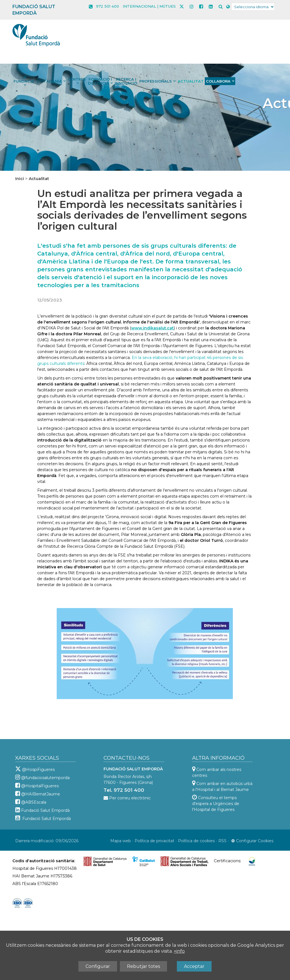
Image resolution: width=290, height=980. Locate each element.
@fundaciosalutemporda (45, 778)
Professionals (156, 81)
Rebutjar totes (143, 966)
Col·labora (218, 81)
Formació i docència (100, 81)
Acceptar (194, 966)
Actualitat (191, 81)
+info (179, 951)
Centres (77, 79)
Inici (20, 179)
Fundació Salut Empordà (45, 810)
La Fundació (24, 79)
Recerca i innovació (126, 81)
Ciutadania (49, 81)
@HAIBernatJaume (41, 794)
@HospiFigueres (38, 770)
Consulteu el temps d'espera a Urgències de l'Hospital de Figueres (216, 804)
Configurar (98, 966)
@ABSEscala (34, 802)
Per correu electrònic (130, 798)
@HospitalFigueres (40, 786)
